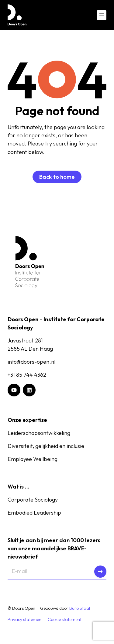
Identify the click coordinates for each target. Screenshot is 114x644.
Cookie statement (65, 619)
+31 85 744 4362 (27, 375)
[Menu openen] (102, 15)
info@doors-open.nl (31, 362)
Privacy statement (25, 619)
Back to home (57, 177)
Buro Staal (80, 608)
